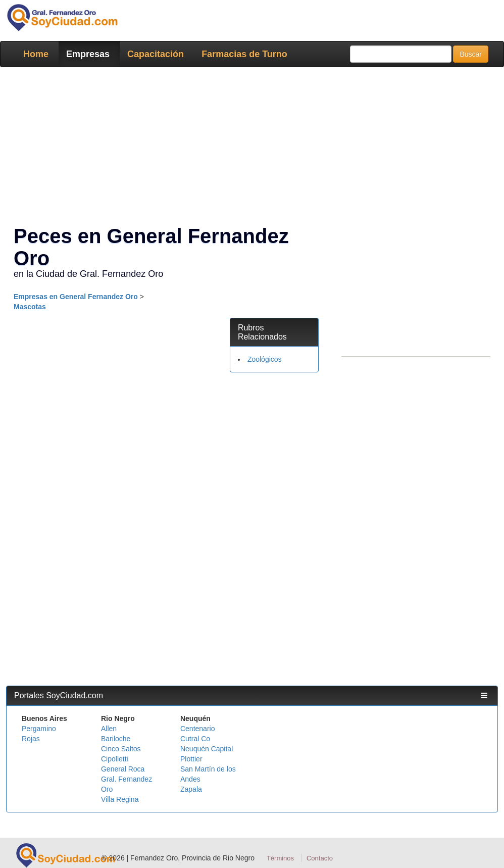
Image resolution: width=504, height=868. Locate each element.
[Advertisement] (274, 534)
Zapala (191, 789)
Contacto (320, 858)
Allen (109, 729)
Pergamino (39, 729)
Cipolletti (115, 759)
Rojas (31, 739)
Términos (280, 858)
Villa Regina (120, 799)
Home (36, 54)
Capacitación (156, 54)
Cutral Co (195, 739)
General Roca (123, 769)
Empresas (88, 54)
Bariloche (116, 739)
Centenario (198, 729)
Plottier (191, 759)
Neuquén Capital (207, 749)
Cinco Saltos (121, 749)
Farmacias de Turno (244, 54)
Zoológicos (265, 359)
